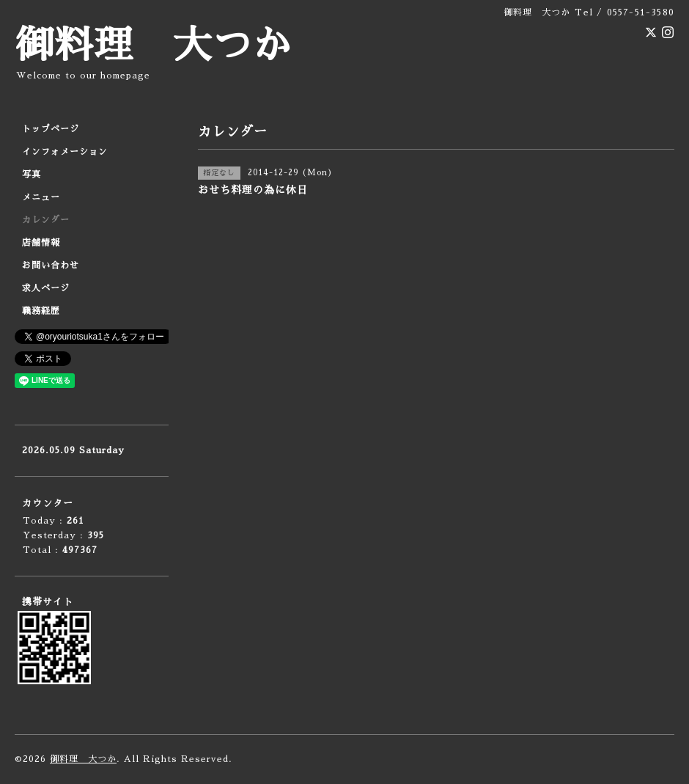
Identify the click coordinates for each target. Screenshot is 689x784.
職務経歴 (41, 311)
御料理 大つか (153, 46)
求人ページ (46, 288)
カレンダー (46, 220)
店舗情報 (41, 243)
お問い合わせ (51, 265)
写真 (32, 175)
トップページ (51, 129)
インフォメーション (65, 152)
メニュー (41, 197)
